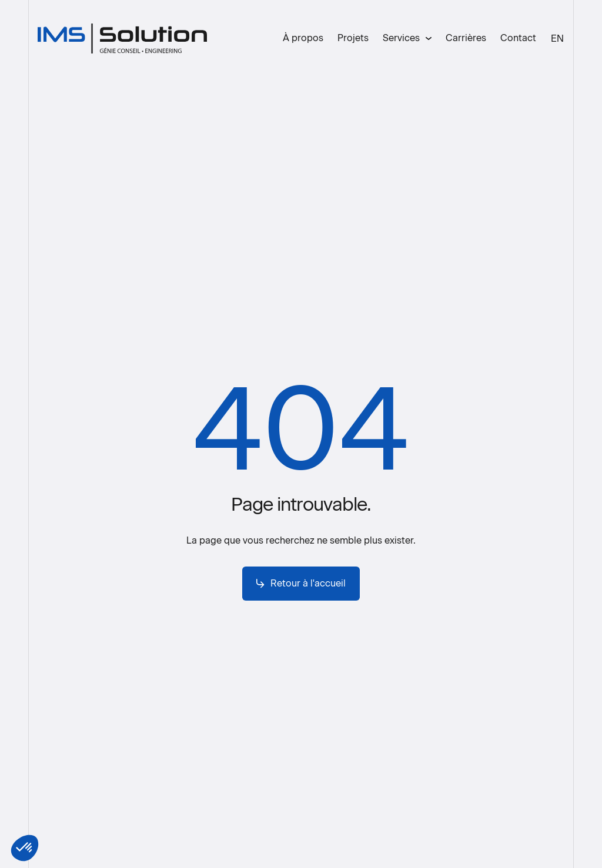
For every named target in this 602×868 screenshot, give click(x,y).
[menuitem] (557, 39)
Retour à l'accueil (301, 583)
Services (401, 38)
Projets (353, 38)
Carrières (466, 38)
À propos (303, 38)
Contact (518, 38)
